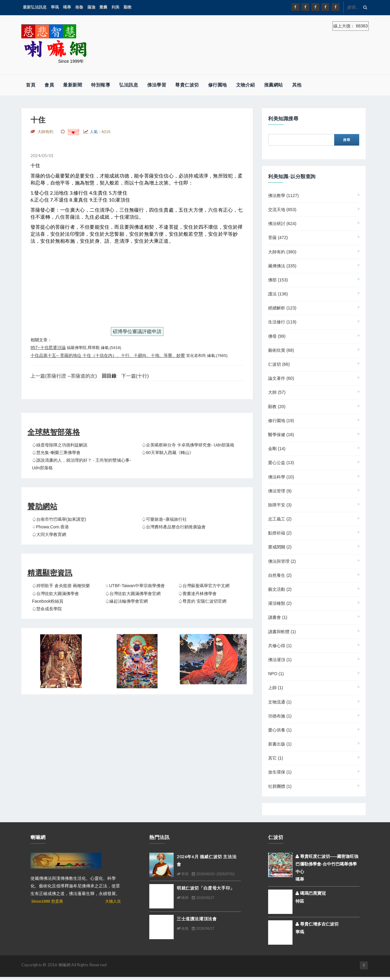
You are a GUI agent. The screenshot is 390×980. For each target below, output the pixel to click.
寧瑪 (55, 7)
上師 (276, 688)
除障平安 (280, 505)
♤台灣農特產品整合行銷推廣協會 (174, 527)
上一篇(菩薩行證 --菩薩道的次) (64, 376)
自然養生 (280, 575)
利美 (115, 7)
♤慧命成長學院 (47, 609)
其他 (297, 85)
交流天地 (282, 210)
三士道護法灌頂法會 (197, 919)
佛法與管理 (282, 561)
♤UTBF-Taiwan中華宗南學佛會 (135, 586)
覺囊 (103, 7)
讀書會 (278, 617)
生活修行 (282, 322)
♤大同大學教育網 (49, 534)
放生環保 (280, 772)
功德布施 (280, 716)
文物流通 (280, 702)
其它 (276, 758)
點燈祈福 (280, 533)
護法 (278, 294)
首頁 (31, 85)
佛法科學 (281, 477)
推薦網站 (274, 85)
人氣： (100, 132)
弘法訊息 (129, 85)
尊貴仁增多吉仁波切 (317, 924)
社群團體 (280, 786)
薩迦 (91, 7)
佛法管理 (280, 491)
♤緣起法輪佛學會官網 (126, 601)
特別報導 (101, 85)
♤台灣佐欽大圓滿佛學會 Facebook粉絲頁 (55, 597)
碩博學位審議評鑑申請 (137, 331)
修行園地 (218, 85)
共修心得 (280, 646)
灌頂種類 (280, 603)
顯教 (128, 7)
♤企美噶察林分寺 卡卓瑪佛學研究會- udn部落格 (188, 445)
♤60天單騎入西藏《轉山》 (168, 453)
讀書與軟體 (282, 632)
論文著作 (281, 378)
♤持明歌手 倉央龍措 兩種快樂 (61, 586)
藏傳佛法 (282, 266)
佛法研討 (282, 224)
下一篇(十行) (135, 376)
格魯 (79, 7)
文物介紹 (246, 85)
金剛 (277, 449)
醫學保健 (281, 435)
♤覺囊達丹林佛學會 (197, 594)
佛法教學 (283, 196)
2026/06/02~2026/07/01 (213, 874)
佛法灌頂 (280, 660)
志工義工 (280, 519)
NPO (276, 674)
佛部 (278, 280)
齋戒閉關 (280, 547)
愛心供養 (280, 730)
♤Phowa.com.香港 (50, 527)
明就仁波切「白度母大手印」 (206, 888)
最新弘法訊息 (35, 7)
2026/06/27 (203, 898)
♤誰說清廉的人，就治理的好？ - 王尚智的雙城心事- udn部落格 (82, 464)
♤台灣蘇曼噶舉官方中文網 (204, 586)
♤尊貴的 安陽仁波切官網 (202, 601)
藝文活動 (280, 589)
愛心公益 (281, 463)
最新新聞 (73, 85)
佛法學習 (157, 85)
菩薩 (278, 238)
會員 (49, 85)
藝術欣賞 (281, 350)
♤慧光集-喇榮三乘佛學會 (56, 453)
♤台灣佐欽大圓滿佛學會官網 (133, 594)
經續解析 (282, 308)
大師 (277, 392)
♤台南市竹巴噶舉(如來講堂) (59, 519)
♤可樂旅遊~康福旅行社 (164, 519)
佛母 (277, 336)
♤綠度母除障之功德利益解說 (60, 445)
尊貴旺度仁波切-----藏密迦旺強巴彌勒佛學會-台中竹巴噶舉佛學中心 (327, 864)
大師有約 (282, 252)
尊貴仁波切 (187, 85)
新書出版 (280, 744)
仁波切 (279, 364)
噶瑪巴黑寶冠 (311, 893)
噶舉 (67, 7)
